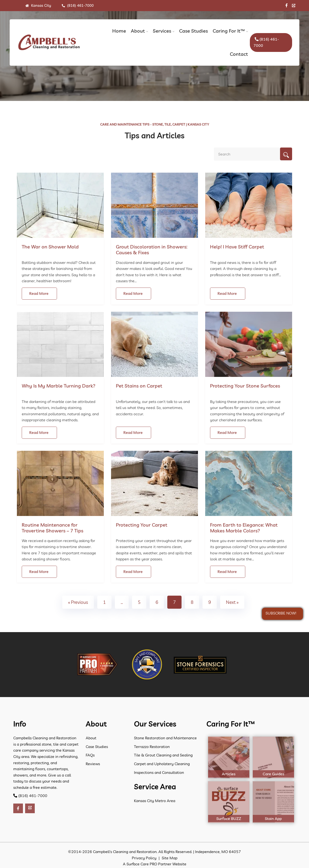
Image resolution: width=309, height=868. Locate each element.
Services (162, 31)
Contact (239, 54)
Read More (39, 293)
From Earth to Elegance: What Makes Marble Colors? (244, 528)
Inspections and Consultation (159, 772)
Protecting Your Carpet (142, 525)
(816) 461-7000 (78, 5)
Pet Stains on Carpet (139, 386)
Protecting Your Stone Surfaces (245, 386)
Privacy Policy (144, 858)
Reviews (93, 764)
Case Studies (193, 31)
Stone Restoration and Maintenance (165, 738)
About (138, 31)
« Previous (78, 602)
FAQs (90, 755)
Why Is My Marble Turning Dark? (59, 386)
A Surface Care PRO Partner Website (155, 864)
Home (119, 31)
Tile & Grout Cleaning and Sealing (163, 755)
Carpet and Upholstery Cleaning (162, 764)
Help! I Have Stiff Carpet (237, 247)
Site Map (170, 858)
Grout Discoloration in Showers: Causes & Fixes (152, 250)
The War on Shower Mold (50, 247)
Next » (232, 602)
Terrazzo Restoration (152, 747)
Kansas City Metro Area (155, 801)
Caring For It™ (229, 31)
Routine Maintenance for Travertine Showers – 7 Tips (53, 528)
